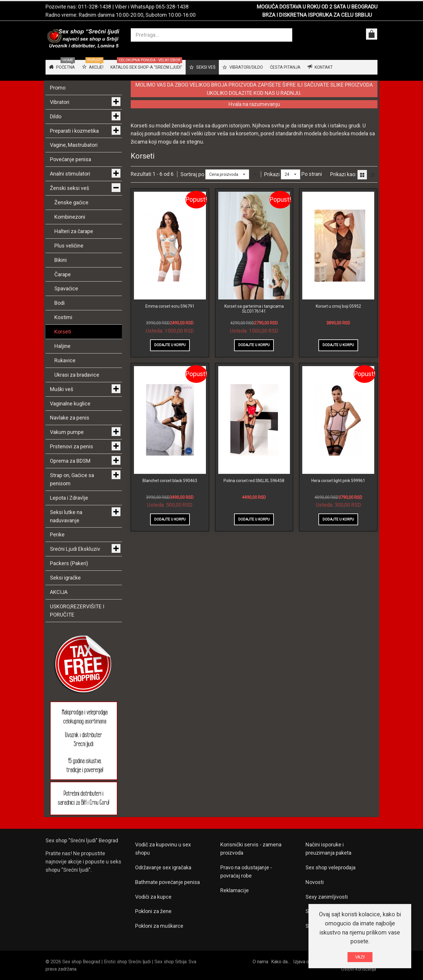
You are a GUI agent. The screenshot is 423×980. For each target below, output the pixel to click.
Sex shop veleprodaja (330, 867)
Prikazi (272, 174)
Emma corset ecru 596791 (170, 306)
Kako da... (281, 962)
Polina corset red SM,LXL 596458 (254, 481)
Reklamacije (235, 890)
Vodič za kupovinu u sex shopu (163, 849)
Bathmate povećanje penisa (167, 882)
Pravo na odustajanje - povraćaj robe (246, 872)
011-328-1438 (95, 7)
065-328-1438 (172, 7)
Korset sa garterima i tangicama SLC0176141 (254, 309)
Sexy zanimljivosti (327, 897)
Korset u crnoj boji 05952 (338, 306)
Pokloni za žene (153, 911)
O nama (260, 962)
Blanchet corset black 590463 (170, 481)
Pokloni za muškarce (159, 926)
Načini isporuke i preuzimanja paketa (328, 849)
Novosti (315, 882)
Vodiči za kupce (153, 897)
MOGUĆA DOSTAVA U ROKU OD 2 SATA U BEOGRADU (317, 7)
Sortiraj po (192, 174)
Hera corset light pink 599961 (338, 481)
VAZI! (360, 957)
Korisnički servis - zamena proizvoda (251, 849)
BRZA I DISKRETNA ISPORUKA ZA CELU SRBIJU (317, 15)
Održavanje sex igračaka (163, 867)
